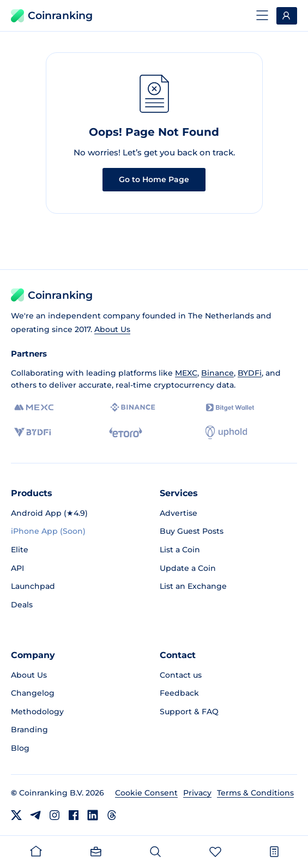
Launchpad (33, 586)
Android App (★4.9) (49, 513)
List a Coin (180, 550)
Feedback (179, 693)
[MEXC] (34, 408)
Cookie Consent (146, 793)
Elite (20, 550)
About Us (112, 329)
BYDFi (250, 373)
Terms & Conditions (255, 793)
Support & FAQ (189, 712)
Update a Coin (188, 568)
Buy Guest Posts (192, 531)
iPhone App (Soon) (48, 531)
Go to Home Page (154, 179)
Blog (20, 748)
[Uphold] (226, 432)
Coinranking (52, 16)
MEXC (186, 373)
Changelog (33, 693)
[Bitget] (230, 408)
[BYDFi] (32, 432)
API (17, 568)
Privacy (197, 793)
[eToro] (126, 432)
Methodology (37, 712)
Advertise (179, 513)
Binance (218, 373)
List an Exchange (193, 586)
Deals (22, 605)
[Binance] (133, 407)
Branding (29, 730)
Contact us (181, 675)
